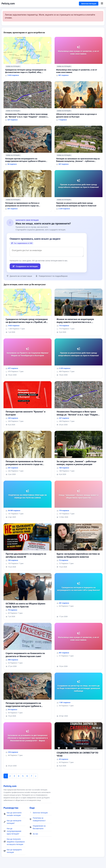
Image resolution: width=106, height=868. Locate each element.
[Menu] (102, 4)
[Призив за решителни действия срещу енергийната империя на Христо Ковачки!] (79, 191)
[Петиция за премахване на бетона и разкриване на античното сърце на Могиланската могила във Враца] (28, 191)
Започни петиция (89, 4)
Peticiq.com (8, 4)
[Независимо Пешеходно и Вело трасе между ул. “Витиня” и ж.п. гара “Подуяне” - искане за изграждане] (28, 102)
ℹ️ (20, 66)
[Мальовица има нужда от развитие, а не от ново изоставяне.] (79, 58)
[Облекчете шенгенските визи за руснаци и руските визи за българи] (79, 102)
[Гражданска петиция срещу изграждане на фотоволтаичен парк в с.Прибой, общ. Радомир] (28, 58)
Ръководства (11, 808)
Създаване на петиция (25, 266)
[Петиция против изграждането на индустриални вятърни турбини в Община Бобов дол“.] (28, 146)
